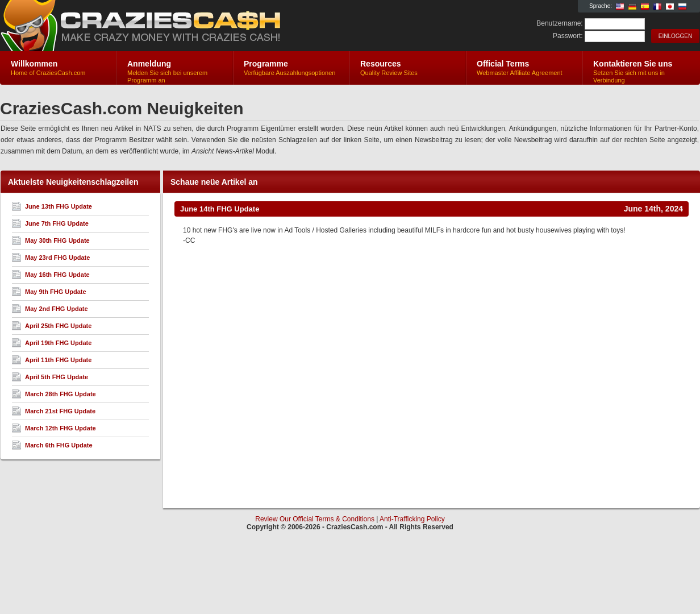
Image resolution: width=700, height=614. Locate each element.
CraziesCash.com (136, 26)
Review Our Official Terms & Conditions (315, 519)
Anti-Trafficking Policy (412, 519)
